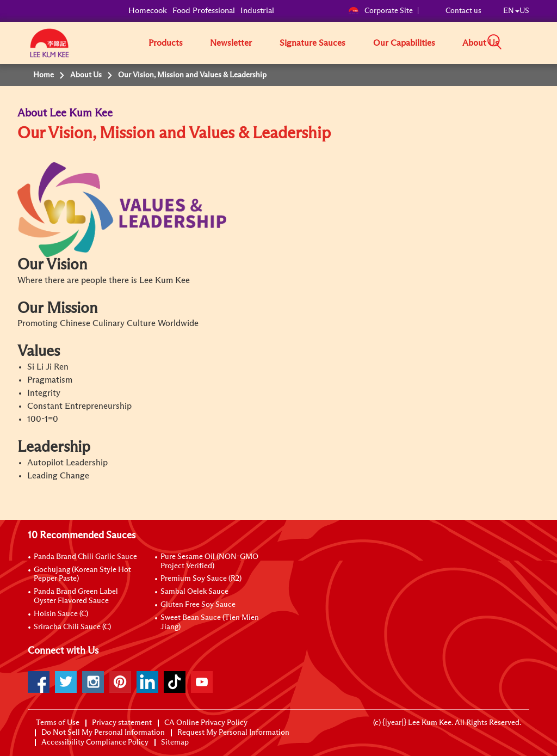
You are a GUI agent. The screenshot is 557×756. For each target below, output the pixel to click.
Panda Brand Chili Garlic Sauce (85, 557)
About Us (481, 43)
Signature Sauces (312, 43)
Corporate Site (380, 11)
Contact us (463, 11)
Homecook (148, 11)
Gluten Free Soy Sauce (198, 605)
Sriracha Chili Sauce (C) (72, 627)
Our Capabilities (404, 43)
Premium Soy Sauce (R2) (201, 579)
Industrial (257, 11)
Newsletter (231, 43)
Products (166, 43)
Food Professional (204, 11)
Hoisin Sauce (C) (61, 614)
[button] (533, 42)
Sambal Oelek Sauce (194, 592)
